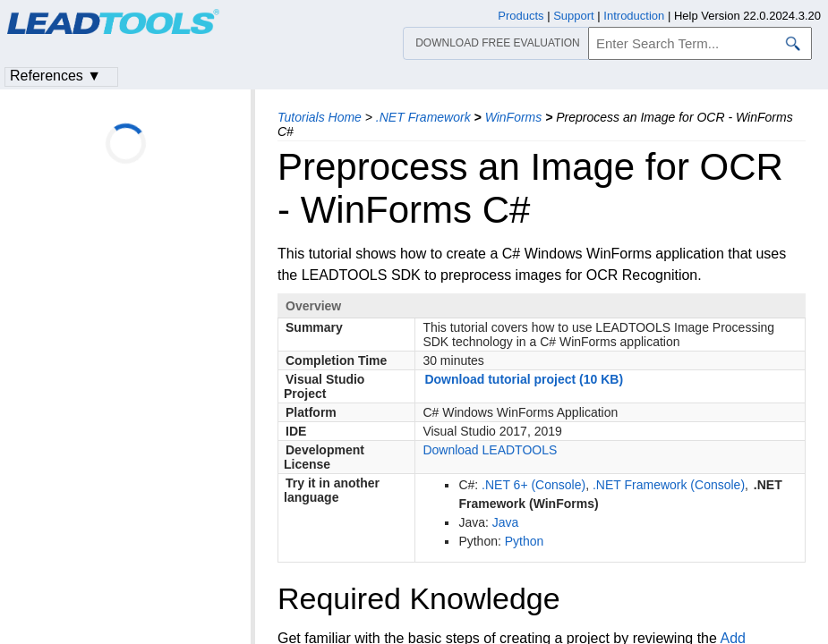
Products (521, 16)
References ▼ (55, 76)
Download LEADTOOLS (490, 450)
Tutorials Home (320, 117)
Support (574, 16)
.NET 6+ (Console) (534, 485)
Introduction (634, 16)
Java (506, 522)
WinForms (514, 117)
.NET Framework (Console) (669, 485)
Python (525, 541)
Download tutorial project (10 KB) (524, 379)
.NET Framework (423, 117)
